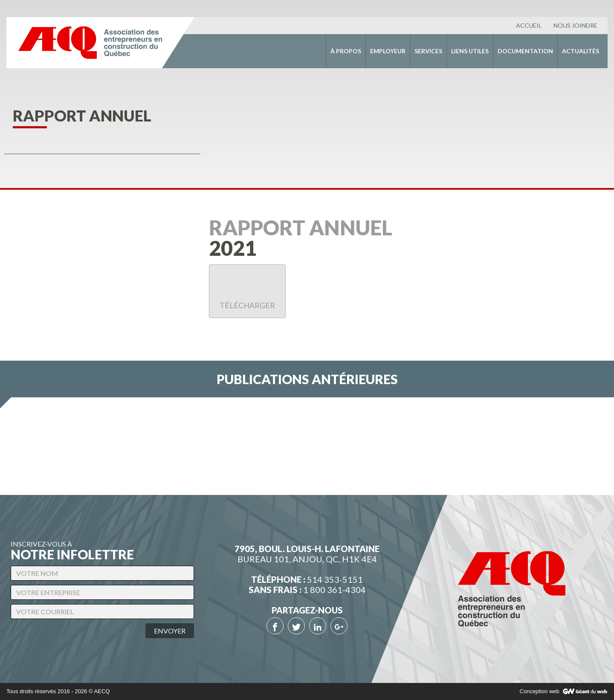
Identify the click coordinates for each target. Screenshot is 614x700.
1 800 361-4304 (335, 590)
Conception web (540, 691)
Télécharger (247, 292)
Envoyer (170, 631)
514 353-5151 (335, 579)
